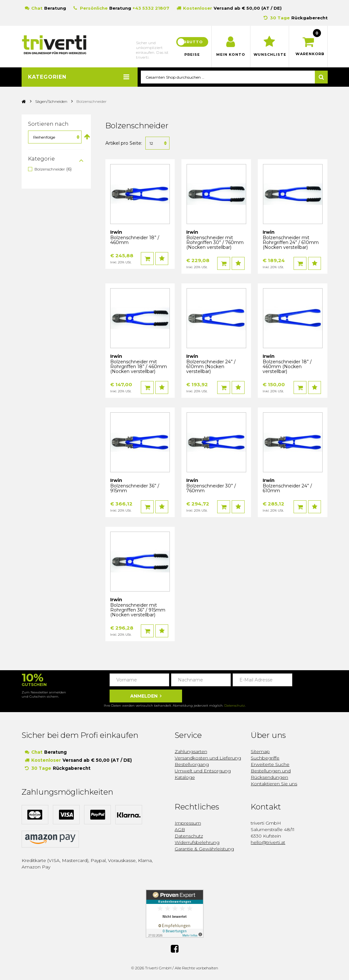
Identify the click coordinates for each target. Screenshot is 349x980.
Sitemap (260, 752)
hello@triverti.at (268, 843)
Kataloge (185, 778)
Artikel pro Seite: (124, 143)
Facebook (175, 948)
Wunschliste (270, 55)
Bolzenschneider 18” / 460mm (135, 240)
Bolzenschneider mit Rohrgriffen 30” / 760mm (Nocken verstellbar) (215, 243)
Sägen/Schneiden (51, 102)
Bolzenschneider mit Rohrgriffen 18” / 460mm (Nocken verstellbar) (139, 367)
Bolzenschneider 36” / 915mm (135, 489)
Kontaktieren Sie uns (274, 784)
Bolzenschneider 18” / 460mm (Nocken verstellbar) (287, 367)
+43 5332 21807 (151, 8)
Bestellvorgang (192, 765)
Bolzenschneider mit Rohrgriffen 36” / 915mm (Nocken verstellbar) (138, 610)
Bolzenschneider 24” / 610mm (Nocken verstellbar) (211, 367)
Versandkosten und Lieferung (208, 758)
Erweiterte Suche (270, 765)
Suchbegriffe (265, 758)
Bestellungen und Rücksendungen (271, 774)
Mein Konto (231, 55)
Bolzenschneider (50, 169)
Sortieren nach (48, 124)
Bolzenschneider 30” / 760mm (211, 489)
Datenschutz (235, 706)
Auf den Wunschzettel (162, 259)
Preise (192, 55)
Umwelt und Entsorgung (203, 771)
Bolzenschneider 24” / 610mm (287, 489)
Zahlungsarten (191, 752)
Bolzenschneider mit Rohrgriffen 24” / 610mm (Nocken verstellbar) (291, 243)
